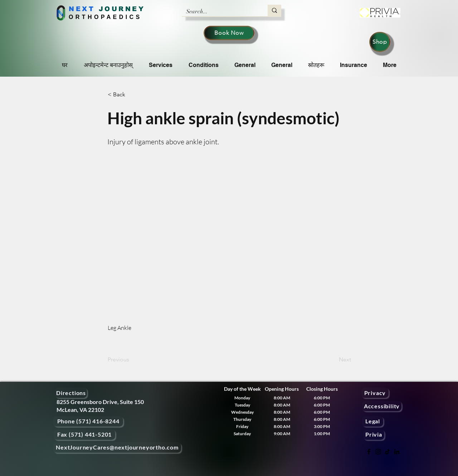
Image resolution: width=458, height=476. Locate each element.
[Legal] (373, 421)
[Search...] (219, 11)
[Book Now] (229, 33)
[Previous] (131, 360)
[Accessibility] (382, 406)
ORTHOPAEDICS (105, 17)
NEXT (82, 9)
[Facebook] (369, 452)
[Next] (333, 360)
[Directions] (71, 393)
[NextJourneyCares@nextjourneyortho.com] (117, 448)
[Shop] (380, 42)
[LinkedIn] (397, 452)
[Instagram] (378, 452)
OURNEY (125, 9)
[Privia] (374, 435)
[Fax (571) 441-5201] (84, 435)
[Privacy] (375, 393)
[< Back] (131, 95)
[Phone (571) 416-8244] (88, 421)
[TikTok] (388, 452)
